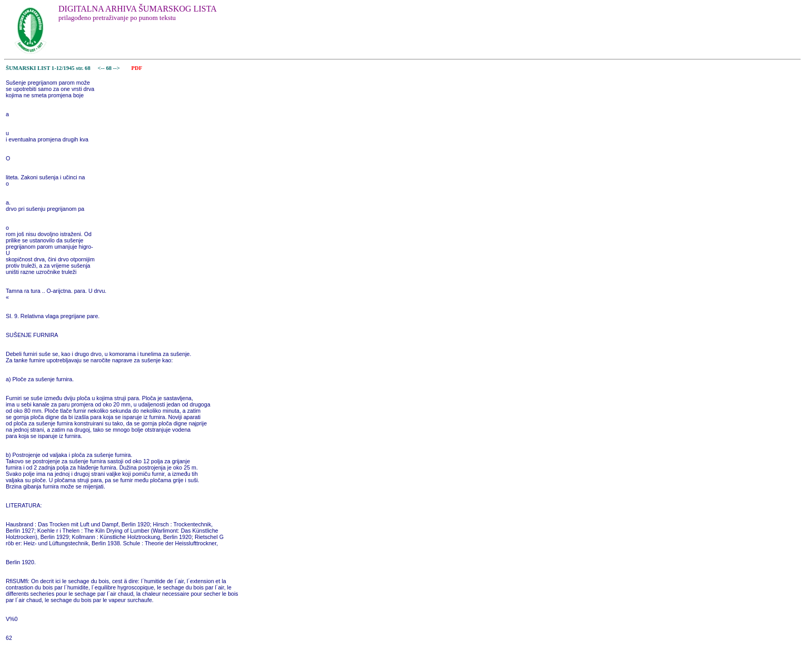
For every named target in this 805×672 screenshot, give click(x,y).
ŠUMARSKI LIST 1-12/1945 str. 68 (48, 68)
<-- (101, 68)
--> (117, 68)
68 (109, 68)
